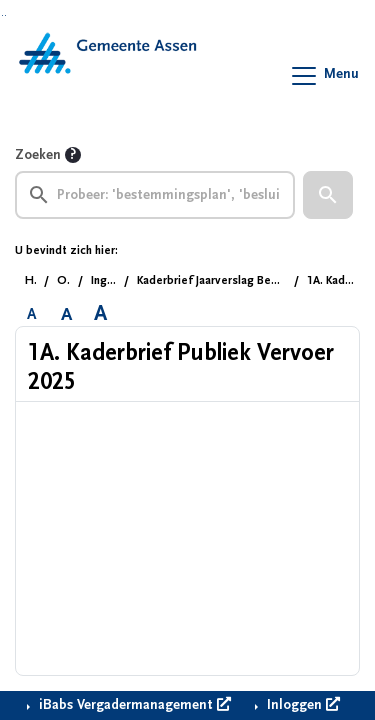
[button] (328, 195)
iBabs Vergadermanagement (133, 705)
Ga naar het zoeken (2, 15)
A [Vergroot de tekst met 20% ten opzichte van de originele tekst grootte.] (66, 314)
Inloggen (301, 705)
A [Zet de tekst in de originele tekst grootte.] (32, 314)
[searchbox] (155, 195)
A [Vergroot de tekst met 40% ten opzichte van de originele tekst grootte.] (100, 314)
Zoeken (38, 155)
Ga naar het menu (5, 15)
